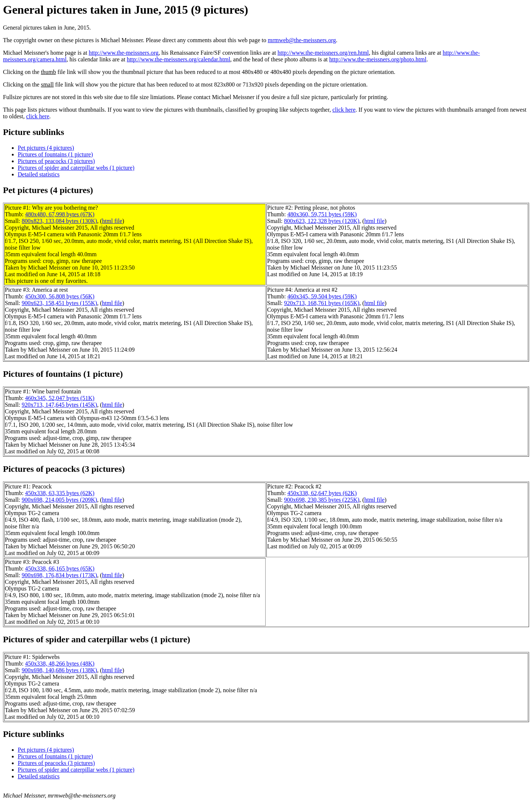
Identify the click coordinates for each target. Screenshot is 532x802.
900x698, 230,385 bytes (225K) (322, 500)
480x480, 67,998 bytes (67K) (60, 214)
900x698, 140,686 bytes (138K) (59, 670)
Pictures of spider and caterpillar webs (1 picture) (76, 168)
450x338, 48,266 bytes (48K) (60, 664)
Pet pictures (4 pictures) (46, 148)
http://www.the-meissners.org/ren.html (323, 53)
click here (344, 110)
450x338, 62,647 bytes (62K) (322, 493)
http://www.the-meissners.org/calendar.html (178, 59)
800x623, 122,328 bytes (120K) (322, 221)
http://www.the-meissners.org (124, 53)
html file (112, 221)
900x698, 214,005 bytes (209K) (59, 500)
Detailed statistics (39, 174)
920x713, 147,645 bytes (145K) (59, 405)
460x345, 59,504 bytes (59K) (322, 296)
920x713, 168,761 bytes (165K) (322, 303)
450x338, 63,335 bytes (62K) (60, 493)
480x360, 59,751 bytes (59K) (322, 214)
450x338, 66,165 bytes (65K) (60, 568)
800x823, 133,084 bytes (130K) (59, 221)
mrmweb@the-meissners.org (302, 40)
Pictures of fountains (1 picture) (55, 154)
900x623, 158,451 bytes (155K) (59, 303)
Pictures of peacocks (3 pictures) (56, 161)
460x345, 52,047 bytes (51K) (60, 398)
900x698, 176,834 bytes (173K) (59, 575)
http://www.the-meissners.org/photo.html (378, 59)
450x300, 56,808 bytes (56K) (60, 296)
